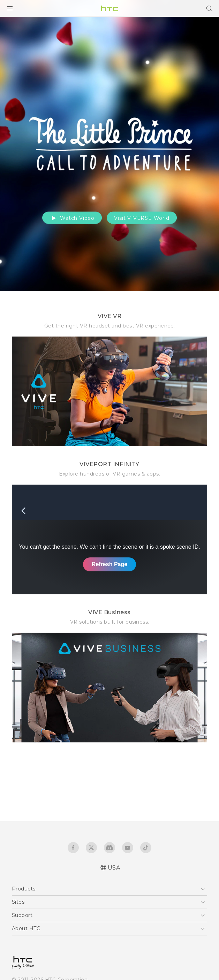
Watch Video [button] (72, 218)
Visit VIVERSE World (142, 218)
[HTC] (109, 8)
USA (114, 868)
